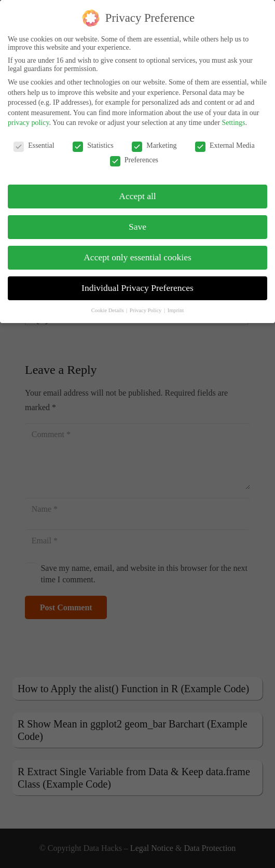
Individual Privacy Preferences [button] (137, 284)
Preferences (134, 156)
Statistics (93, 142)
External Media (225, 142)
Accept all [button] (137, 192)
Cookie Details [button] (108, 306)
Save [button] (137, 222)
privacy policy (29, 118)
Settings (233, 118)
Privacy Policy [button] (146, 306)
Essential (34, 142)
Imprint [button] (176, 306)
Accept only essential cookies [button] (137, 253)
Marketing (154, 142)
